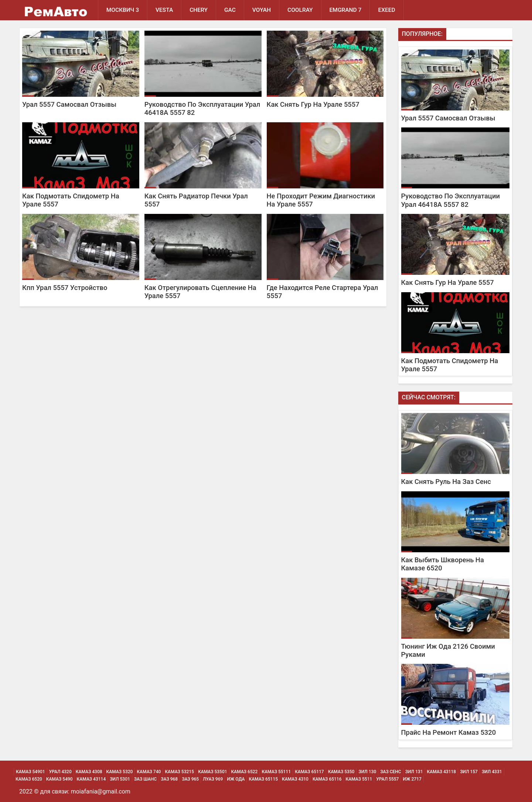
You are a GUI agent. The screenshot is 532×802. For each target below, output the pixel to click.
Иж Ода (236, 779)
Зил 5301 (120, 779)
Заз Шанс (145, 779)
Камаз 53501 (213, 772)
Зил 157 (469, 772)
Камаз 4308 (89, 772)
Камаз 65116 (327, 779)
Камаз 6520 (29, 779)
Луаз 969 (213, 779)
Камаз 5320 (120, 772)
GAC (230, 10)
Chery (199, 10)
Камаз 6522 (245, 772)
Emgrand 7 (346, 10)
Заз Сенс (391, 772)
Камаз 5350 (341, 772)
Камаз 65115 (263, 779)
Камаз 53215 (179, 772)
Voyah (262, 10)
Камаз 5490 (59, 779)
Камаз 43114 (91, 779)
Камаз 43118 (442, 772)
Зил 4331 (492, 772)
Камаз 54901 (30, 772)
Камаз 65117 (309, 772)
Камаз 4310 (295, 779)
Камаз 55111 (276, 772)
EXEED (386, 10)
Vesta (164, 10)
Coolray (300, 10)
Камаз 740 (149, 772)
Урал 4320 (60, 772)
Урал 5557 (387, 779)
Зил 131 (414, 772)
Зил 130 (367, 772)
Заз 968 (169, 779)
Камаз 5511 (359, 779)
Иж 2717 (412, 779)
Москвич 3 (123, 10)
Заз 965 (190, 779)
